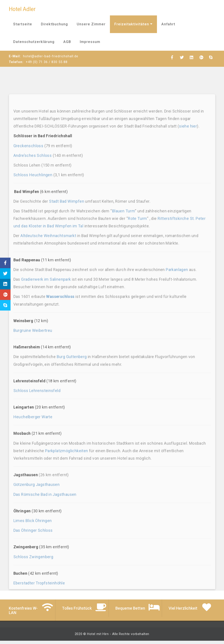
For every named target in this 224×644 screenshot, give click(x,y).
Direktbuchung (54, 24)
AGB (67, 42)
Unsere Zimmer (91, 24)
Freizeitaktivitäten (133, 24)
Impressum (90, 42)
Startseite (23, 24)
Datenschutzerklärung (34, 42)
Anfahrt (168, 24)
